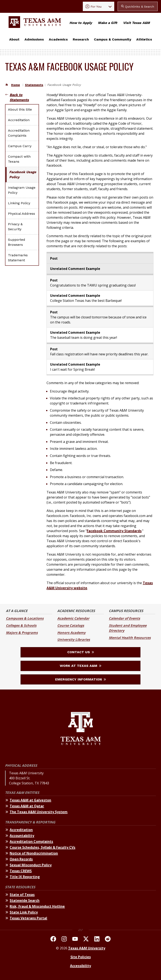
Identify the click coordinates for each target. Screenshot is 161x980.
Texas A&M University (87, 948)
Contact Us (81, 652)
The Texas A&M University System (39, 812)
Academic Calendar (73, 618)
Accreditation (19, 120)
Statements (34, 85)
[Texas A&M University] (81, 729)
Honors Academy (71, 633)
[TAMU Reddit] (108, 939)
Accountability (22, 836)
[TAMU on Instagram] (64, 939)
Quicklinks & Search (138, 7)
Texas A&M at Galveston (30, 800)
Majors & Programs (22, 633)
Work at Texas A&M (80, 666)
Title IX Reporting (25, 877)
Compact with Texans (19, 159)
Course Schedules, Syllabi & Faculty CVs (42, 847)
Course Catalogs (71, 625)
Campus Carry (20, 146)
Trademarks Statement (18, 258)
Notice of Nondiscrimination (34, 853)
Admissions (34, 39)
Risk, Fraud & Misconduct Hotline (37, 906)
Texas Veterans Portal (28, 918)
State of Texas (22, 895)
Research (81, 39)
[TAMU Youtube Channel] (75, 939)
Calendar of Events (124, 618)
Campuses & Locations (25, 618)
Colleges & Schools (21, 625)
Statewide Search (25, 900)
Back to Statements (19, 97)
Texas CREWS (21, 871)
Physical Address (21, 214)
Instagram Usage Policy (22, 190)
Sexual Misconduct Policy (31, 865)
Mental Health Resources (130, 638)
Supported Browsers (17, 242)
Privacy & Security (15, 227)
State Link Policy (24, 912)
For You (93, 7)
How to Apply (81, 23)
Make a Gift (108, 23)
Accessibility (80, 966)
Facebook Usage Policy (23, 175)
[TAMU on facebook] (53, 939)
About (14, 39)
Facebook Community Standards (114, 531)
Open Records (21, 859)
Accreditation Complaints (19, 133)
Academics (58, 39)
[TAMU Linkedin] (97, 939)
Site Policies (81, 957)
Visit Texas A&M (136, 23)
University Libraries (74, 640)
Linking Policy (19, 203)
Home (16, 85)
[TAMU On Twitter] (86, 939)
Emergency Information (80, 679)
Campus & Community (113, 39)
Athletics (144, 39)
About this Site (20, 109)
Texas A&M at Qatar (27, 806)
